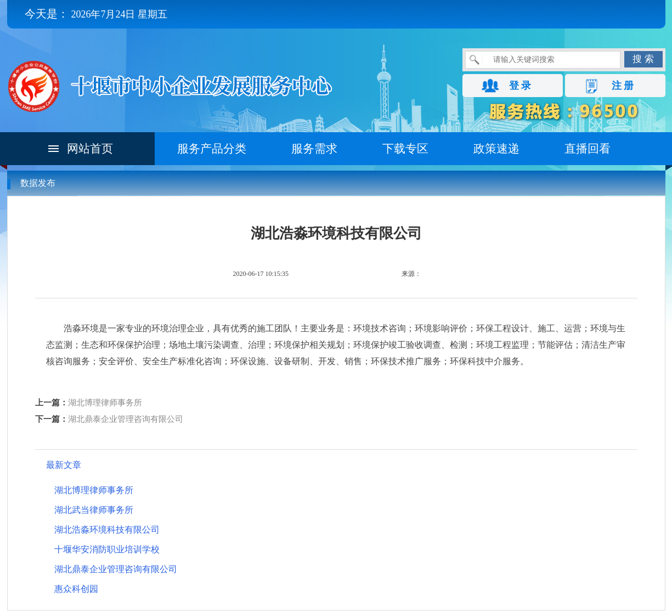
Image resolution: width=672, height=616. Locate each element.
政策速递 (496, 149)
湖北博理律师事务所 (105, 403)
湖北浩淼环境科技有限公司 (107, 530)
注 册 (623, 86)
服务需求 (314, 149)
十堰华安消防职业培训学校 (107, 549)
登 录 (520, 86)
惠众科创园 (76, 589)
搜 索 (643, 59)
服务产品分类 (212, 149)
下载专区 (405, 149)
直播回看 (588, 149)
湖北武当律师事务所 (94, 510)
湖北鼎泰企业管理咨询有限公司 (126, 419)
